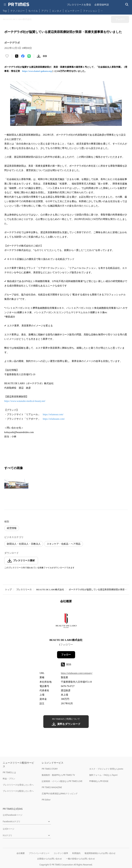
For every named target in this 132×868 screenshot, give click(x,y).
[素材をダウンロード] (39, 56)
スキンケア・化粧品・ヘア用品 (64, 544)
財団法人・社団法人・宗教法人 (24, 544)
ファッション (90, 11)
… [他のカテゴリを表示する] (102, 10)
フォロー (66, 655)
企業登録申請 (102, 5)
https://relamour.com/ (53, 414)
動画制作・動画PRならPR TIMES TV (58, 775)
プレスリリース (24, 589)
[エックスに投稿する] (17, 56)
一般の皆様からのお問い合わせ (80, 859)
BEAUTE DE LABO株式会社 (50, 589)
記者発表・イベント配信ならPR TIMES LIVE (62, 781)
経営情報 (12, 528)
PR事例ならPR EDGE (99, 781)
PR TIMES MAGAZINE (52, 787)
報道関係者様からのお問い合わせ (100, 853)
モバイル (33, 11)
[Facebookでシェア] (23, 56)
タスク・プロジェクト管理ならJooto (106, 769)
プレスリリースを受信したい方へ (18, 785)
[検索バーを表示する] (127, 5)
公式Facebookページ (13, 815)
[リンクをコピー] (45, 56)
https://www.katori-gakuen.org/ (37, 71)
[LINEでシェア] (29, 56)
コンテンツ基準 (61, 853)
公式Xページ (9, 829)
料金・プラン (9, 779)
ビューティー (72, 11)
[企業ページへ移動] (66, 622)
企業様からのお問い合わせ (49, 859)
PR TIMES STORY (50, 769)
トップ (8, 589)
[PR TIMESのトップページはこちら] (19, 4)
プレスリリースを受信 (79, 5)
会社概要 (21, 853)
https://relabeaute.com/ (54, 419)
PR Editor (46, 800)
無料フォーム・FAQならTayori (103, 775)
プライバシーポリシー (39, 853)
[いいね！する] (7, 56)
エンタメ (57, 11)
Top (5, 11)
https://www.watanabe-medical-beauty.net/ (25, 401)
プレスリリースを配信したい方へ (18, 791)
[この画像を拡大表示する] (16, 484)
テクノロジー (18, 11)
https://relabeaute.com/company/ (77, 673)
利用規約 (76, 853)
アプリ (45, 11)
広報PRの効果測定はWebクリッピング (60, 794)
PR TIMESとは (9, 772)
